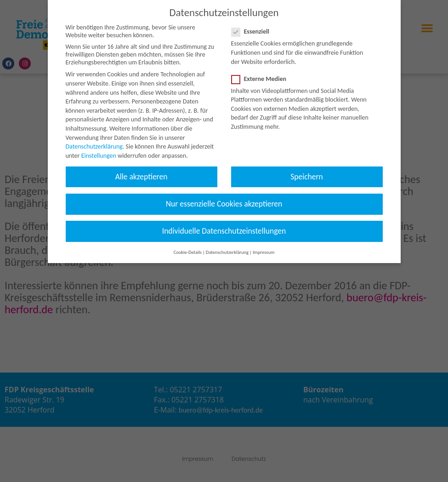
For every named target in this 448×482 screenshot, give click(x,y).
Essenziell (253, 23)
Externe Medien (262, 70)
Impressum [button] (264, 244)
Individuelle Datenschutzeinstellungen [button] (224, 222)
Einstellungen (99, 146)
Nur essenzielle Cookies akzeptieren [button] (224, 195)
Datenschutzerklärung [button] (227, 244)
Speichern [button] (307, 167)
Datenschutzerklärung (94, 138)
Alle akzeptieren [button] (142, 167)
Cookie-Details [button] (188, 244)
